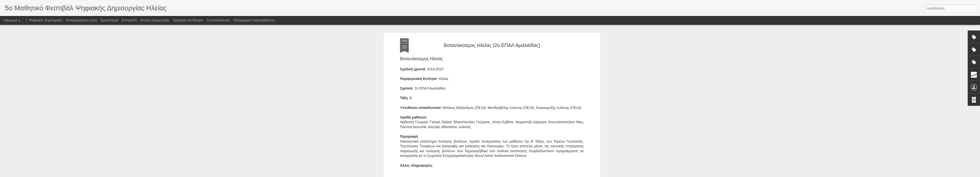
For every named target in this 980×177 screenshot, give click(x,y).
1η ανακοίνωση (218, 20)
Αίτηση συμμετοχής (155, 20)
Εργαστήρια (110, 20)
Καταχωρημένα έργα (81, 20)
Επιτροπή (129, 20)
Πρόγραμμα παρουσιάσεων (254, 20)
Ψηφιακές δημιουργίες (46, 20)
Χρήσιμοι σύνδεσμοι (188, 20)
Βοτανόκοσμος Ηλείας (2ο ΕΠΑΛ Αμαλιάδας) (492, 45)
